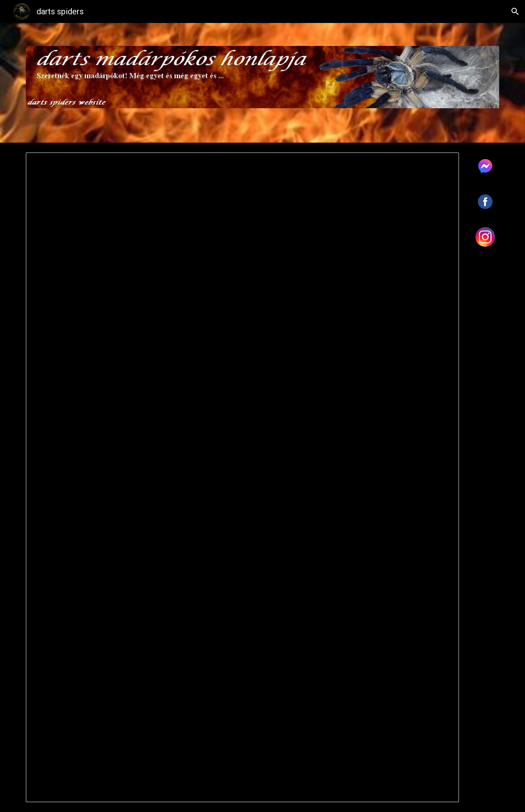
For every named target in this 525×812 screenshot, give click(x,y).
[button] (515, 11)
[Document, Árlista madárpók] (242, 477)
